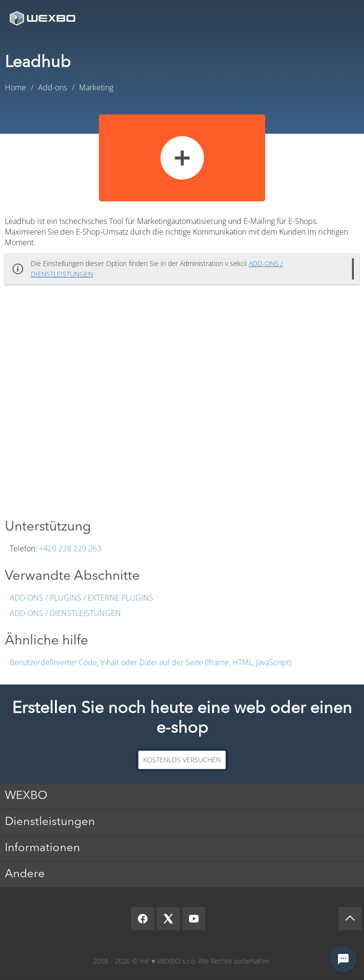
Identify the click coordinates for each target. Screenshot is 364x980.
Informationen (42, 848)
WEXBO (26, 796)
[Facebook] (143, 919)
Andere (25, 874)
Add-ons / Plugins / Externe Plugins (81, 598)
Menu (342, 18)
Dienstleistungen (50, 822)
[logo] (43, 18)
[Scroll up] (350, 919)
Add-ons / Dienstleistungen (65, 613)
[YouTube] (194, 919)
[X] (168, 919)
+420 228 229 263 (70, 548)
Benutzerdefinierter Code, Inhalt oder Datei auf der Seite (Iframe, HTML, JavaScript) (150, 662)
